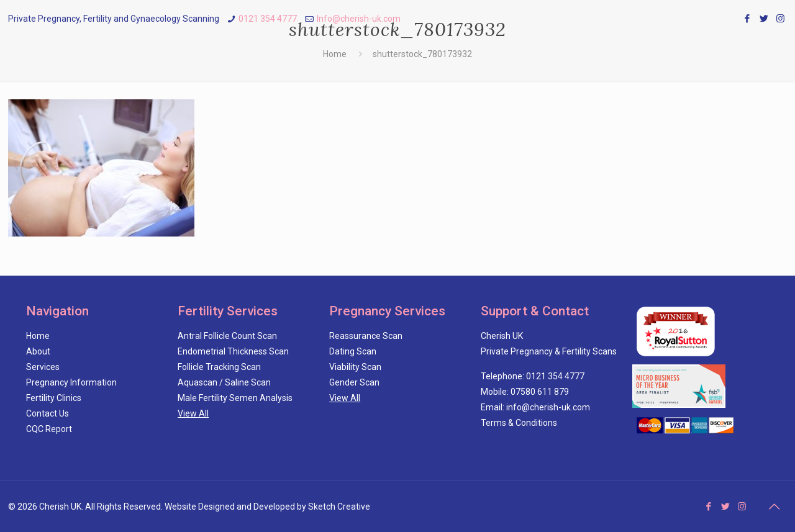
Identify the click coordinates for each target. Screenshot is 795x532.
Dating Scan (353, 351)
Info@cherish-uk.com (359, 19)
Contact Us (48, 413)
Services (43, 367)
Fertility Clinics (54, 398)
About (38, 351)
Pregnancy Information (71, 382)
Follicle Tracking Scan (219, 367)
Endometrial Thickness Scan (233, 351)
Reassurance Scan (366, 336)
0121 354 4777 (268, 19)
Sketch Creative (339, 507)
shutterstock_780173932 (422, 54)
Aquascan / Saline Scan (224, 382)
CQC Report (49, 429)
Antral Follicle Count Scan (227, 336)
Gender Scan (354, 382)
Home (335, 54)
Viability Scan (355, 367)
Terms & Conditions (519, 423)
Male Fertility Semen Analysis (235, 398)
